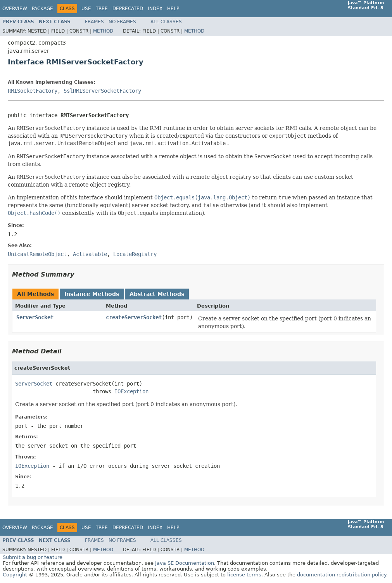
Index (155, 9)
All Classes (166, 22)
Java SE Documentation (185, 563)
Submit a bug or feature (33, 557)
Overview (15, 9)
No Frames (122, 22)
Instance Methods (92, 294)
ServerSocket (35, 317)
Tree (102, 9)
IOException (131, 391)
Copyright (15, 575)
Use (86, 9)
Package (42, 9)
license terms (244, 575)
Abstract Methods (157, 294)
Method (103, 31)
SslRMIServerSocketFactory (102, 91)
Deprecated (128, 9)
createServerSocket (134, 317)
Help (173, 9)
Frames (94, 22)
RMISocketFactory (33, 91)
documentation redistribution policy (342, 575)
